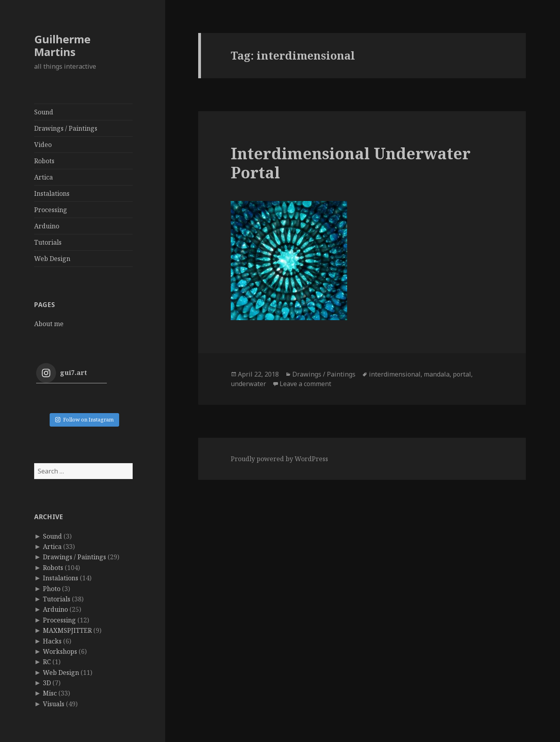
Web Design (52, 259)
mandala (437, 374)
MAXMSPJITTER (67, 630)
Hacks (52, 641)
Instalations (52, 193)
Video (43, 145)
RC (47, 662)
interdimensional (395, 374)
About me (49, 324)
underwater (248, 384)
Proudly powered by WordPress (279, 459)
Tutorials (48, 242)
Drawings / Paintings (66, 128)
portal (462, 374)
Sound (44, 112)
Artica (43, 177)
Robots (44, 161)
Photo (52, 589)
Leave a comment (305, 384)
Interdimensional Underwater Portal (351, 163)
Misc (50, 693)
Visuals (54, 704)
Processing (51, 210)
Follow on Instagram (84, 419)
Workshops (60, 651)
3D (47, 683)
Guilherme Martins (62, 45)
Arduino (47, 226)
